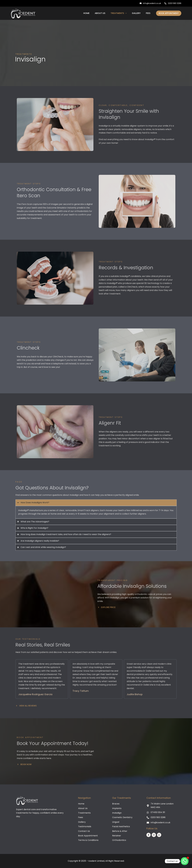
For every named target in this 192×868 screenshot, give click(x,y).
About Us (100, 13)
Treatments (119, 13)
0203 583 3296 (173, 3)
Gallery (136, 13)
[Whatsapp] (185, 861)
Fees (148, 13)
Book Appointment (169, 13)
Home (86, 13)
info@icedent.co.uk (150, 3)
